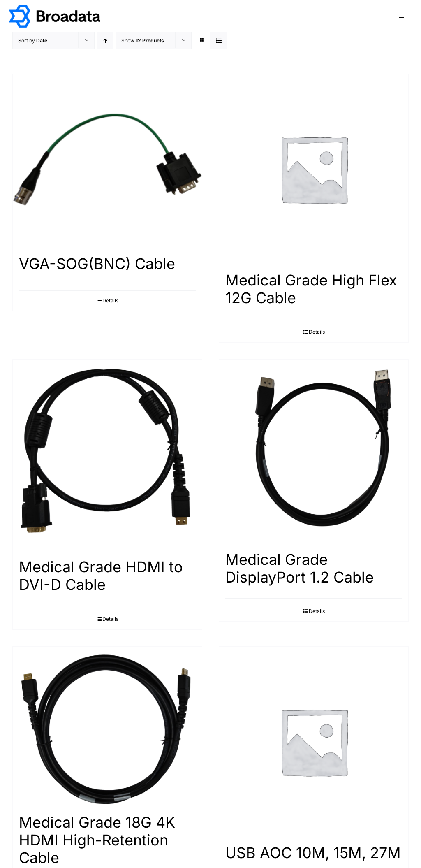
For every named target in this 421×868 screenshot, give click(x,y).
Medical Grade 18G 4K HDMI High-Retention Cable (97, 840)
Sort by (33, 41)
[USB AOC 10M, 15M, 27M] (314, 741)
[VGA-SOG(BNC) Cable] (107, 160)
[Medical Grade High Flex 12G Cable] (314, 169)
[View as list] (219, 41)
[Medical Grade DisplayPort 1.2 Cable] (314, 451)
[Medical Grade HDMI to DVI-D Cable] (107, 455)
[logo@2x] (54, 8)
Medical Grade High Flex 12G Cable (311, 289)
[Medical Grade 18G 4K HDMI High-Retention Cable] (107, 726)
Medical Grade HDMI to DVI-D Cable (101, 576)
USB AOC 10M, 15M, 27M (313, 853)
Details (110, 301)
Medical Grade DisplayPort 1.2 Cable (300, 568)
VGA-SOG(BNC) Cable (97, 264)
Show (143, 41)
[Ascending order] (105, 41)
